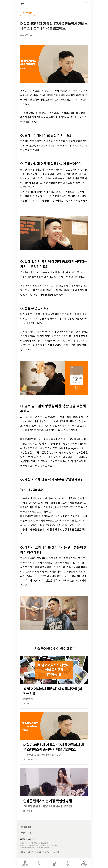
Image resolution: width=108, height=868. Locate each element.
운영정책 (46, 852)
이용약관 (23, 852)
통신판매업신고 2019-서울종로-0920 (40, 848)
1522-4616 (24, 848)
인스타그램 (55, 852)
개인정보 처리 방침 (35, 852)
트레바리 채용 (26, 833)
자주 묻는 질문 (26, 827)
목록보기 (27, 13)
